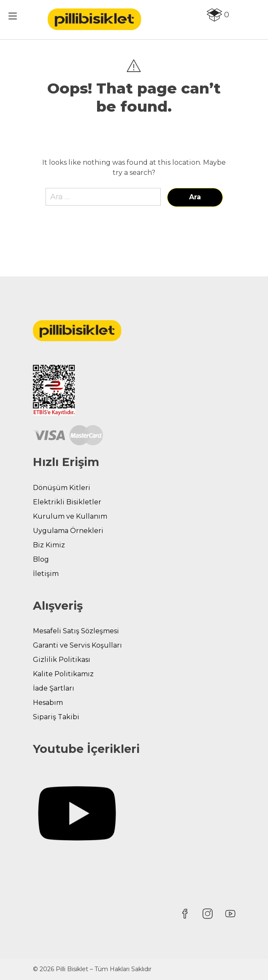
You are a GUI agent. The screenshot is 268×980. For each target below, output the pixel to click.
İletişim (46, 574)
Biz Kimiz (49, 545)
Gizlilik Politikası (62, 660)
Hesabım (48, 703)
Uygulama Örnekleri (68, 531)
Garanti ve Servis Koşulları (77, 645)
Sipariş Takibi (56, 717)
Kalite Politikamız (63, 674)
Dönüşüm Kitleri (62, 488)
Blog (41, 559)
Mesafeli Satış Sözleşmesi (76, 631)
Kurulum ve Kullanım (70, 516)
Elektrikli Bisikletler (67, 502)
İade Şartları (54, 688)
